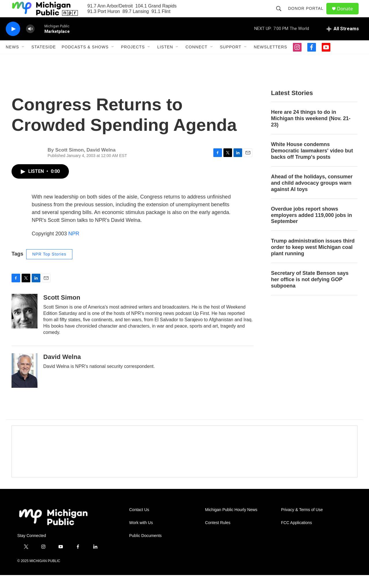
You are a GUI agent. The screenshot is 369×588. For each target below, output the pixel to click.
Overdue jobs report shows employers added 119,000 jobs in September (311, 228)
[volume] (30, 42)
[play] (13, 42)
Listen (165, 60)
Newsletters (270, 60)
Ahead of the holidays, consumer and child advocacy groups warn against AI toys (312, 196)
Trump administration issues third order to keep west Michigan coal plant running (313, 260)
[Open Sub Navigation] (23, 60)
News (12, 60)
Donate (349, 15)
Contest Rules (218, 536)
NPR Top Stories (49, 267)
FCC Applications (296, 536)
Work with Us (141, 536)
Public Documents (145, 549)
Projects (133, 60)
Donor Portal (308, 15)
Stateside (44, 60)
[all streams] (343, 42)
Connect (196, 60)
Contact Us (139, 523)
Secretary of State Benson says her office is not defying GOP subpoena (310, 292)
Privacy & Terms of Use (302, 523)
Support (231, 60)
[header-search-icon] (281, 15)
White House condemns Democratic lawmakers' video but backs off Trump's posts (312, 164)
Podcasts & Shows (85, 60)
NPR (74, 247)
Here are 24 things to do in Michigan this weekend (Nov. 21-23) (311, 131)
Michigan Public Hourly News (231, 523)
